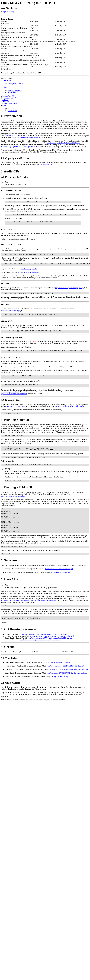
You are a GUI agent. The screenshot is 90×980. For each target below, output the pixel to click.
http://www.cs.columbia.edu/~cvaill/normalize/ (70, 412)
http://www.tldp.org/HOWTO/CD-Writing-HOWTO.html (20, 147)
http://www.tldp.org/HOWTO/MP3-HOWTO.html (63, 143)
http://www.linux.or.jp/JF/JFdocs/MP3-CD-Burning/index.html (67, 684)
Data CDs (6, 102)
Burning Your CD (8, 96)
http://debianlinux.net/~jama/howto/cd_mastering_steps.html (40, 655)
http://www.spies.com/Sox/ (10, 398)
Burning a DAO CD (9, 98)
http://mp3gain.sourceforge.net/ (45, 614)
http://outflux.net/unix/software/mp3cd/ (28, 138)
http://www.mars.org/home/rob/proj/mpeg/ (69, 290)
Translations (12, 109)
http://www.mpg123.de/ (29, 271)
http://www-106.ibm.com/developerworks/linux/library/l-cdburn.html (44, 649)
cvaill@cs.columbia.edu (15, 412)
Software (5, 100)
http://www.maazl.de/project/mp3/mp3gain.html (17, 614)
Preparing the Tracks (15, 91)
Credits (5, 106)
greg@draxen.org (8, 12)
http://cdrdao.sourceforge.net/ (61, 586)
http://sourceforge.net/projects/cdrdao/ (13, 504)
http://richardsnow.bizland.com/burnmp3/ (59, 583)
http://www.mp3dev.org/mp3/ (11, 313)
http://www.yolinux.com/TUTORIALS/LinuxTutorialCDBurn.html (50, 653)
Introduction (7, 80)
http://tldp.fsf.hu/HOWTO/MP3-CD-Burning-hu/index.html (66, 688)
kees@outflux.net (13, 136)
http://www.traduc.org (61, 691)
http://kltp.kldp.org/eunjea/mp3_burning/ (56, 677)
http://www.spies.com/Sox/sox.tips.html (14, 400)
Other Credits (12, 111)
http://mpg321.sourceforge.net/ (28, 275)
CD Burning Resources (10, 104)
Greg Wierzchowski (9, 8)
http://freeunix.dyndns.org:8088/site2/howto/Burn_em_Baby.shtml (52, 651)
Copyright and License (15, 84)
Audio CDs (6, 87)
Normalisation (13, 93)
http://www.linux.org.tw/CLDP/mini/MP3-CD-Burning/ (65, 681)
